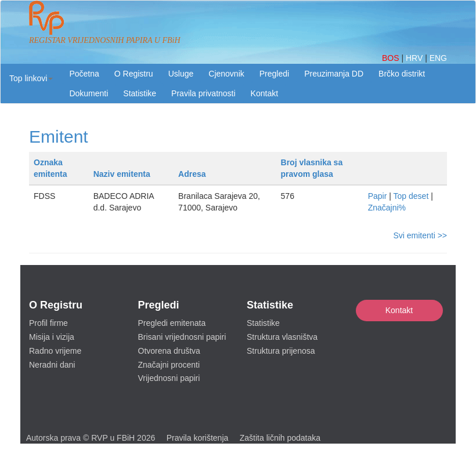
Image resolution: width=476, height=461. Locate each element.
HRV (415, 58)
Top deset (411, 196)
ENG (438, 58)
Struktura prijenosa (281, 351)
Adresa (192, 174)
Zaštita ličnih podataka (280, 438)
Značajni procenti (169, 365)
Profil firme (48, 323)
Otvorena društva (169, 351)
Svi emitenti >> (420, 235)
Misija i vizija (52, 337)
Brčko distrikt (402, 74)
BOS (392, 58)
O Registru (134, 74)
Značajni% (387, 208)
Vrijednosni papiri (169, 378)
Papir (378, 196)
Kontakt (399, 310)
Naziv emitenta (122, 174)
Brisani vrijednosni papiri (182, 337)
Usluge (181, 74)
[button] (31, 78)
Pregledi (274, 74)
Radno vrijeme (55, 351)
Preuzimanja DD (334, 74)
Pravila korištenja (198, 438)
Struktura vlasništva (282, 337)
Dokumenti (89, 93)
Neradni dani (52, 365)
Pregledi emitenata (172, 323)
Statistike (140, 93)
